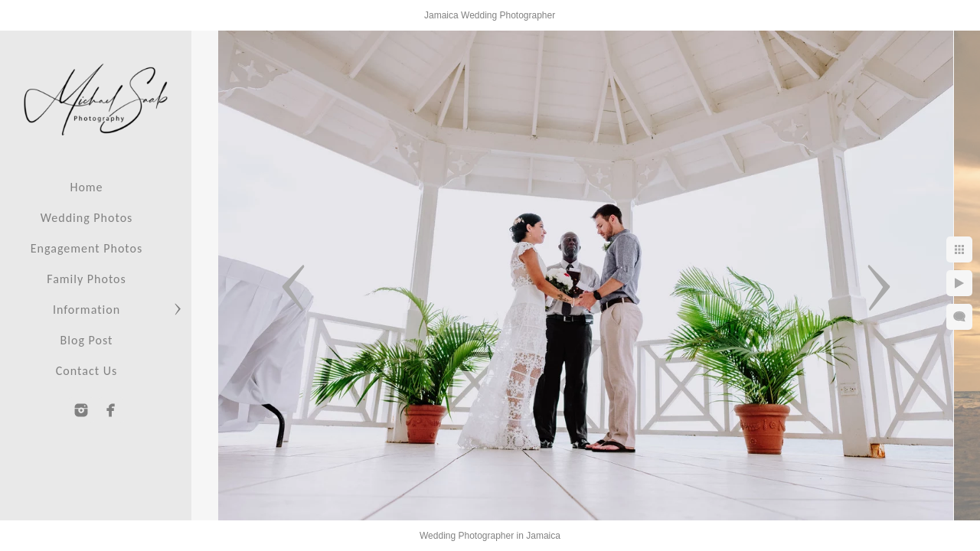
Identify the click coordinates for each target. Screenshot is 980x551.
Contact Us (87, 371)
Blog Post (87, 340)
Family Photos (87, 279)
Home (86, 187)
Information (87, 310)
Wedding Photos (87, 218)
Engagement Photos (87, 248)
